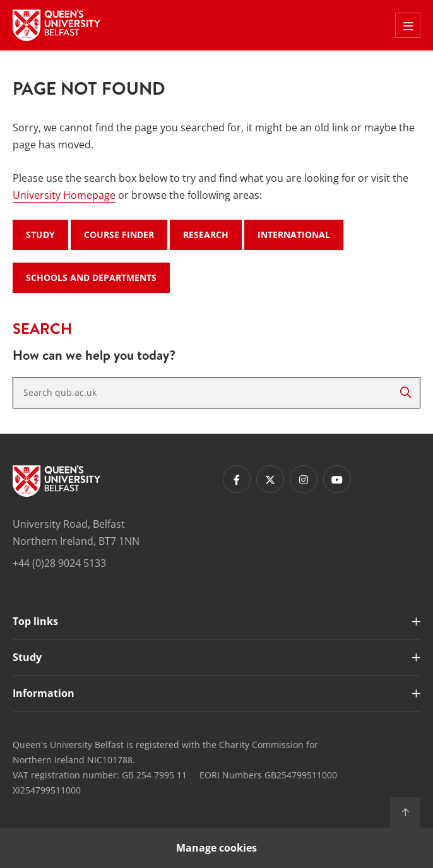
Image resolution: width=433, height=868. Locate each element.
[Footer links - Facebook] (237, 479)
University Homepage (64, 195)
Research (206, 235)
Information (44, 693)
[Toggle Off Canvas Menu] (408, 25)
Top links (35, 621)
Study (40, 235)
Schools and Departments (91, 277)
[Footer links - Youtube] (337, 479)
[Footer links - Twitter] (270, 479)
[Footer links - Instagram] (304, 479)
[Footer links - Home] (56, 481)
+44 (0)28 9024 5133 (59, 563)
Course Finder (119, 235)
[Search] (406, 393)
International (294, 235)
